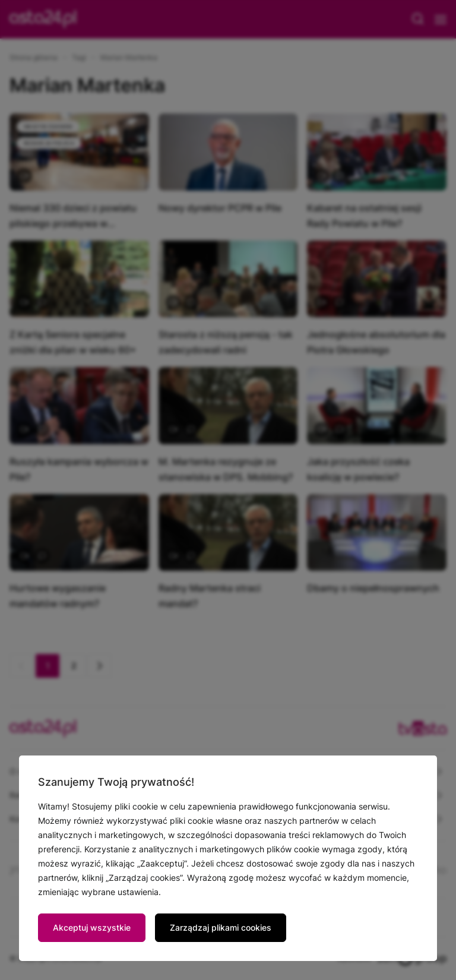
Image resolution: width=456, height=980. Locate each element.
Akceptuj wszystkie (92, 927)
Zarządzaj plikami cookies (221, 927)
